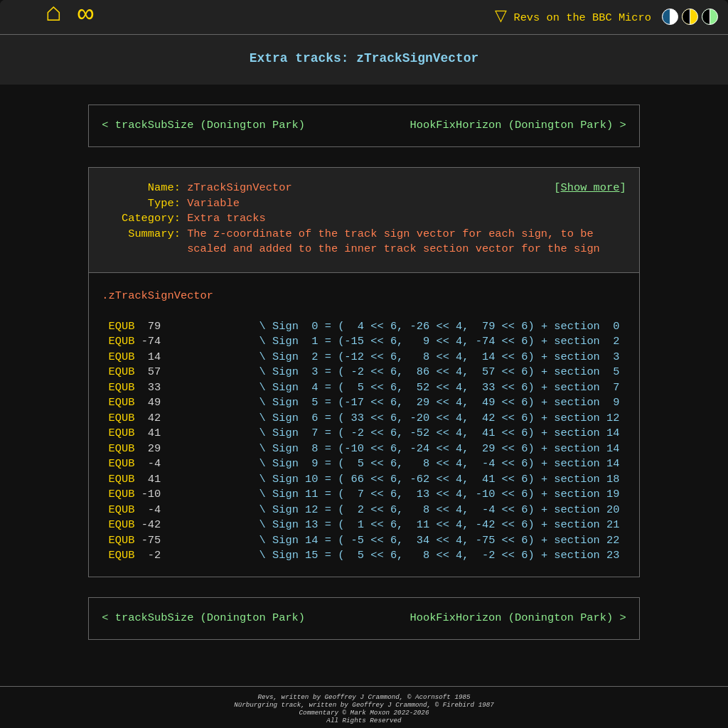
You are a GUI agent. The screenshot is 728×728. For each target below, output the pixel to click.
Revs (570, 17)
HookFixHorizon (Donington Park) (512, 125)
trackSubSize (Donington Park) (210, 125)
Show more (590, 188)
